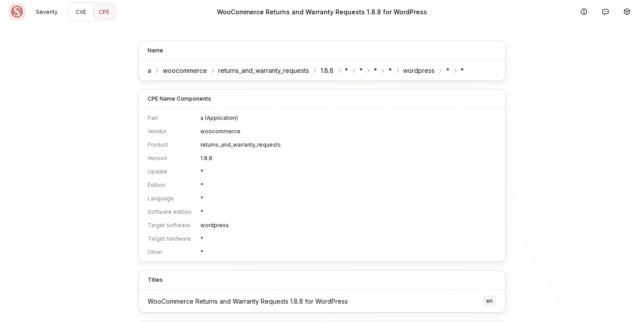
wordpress (419, 70)
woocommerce (185, 70)
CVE (81, 12)
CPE (104, 12)
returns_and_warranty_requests (264, 70)
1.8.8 (327, 70)
